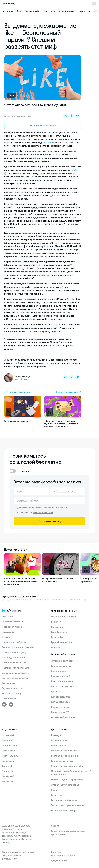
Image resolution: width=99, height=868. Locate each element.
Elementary (57, 627)
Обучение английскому (64, 617)
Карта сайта (58, 795)
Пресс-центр (9, 699)
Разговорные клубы (62, 761)
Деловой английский (63, 686)
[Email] (49, 501)
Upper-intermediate (62, 642)
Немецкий (8, 740)
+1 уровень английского (64, 661)
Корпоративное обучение (16, 678)
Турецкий (7, 766)
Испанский (8, 735)
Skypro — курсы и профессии (67, 780)
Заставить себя (32, 11)
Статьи (55, 790)
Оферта (55, 826)
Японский (7, 781)
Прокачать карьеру (67, 11)
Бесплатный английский (65, 756)
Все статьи (8, 11)
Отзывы (6, 637)
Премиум (56, 735)
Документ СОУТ (59, 860)
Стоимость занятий (13, 622)
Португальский (10, 756)
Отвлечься (85, 11)
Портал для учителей (13, 658)
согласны (26, 299)
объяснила (50, 142)
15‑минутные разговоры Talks (67, 766)
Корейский (8, 776)
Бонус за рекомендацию (15, 673)
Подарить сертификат (14, 663)
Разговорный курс (61, 666)
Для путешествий (61, 676)
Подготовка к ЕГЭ (60, 712)
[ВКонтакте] (4, 704)
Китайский (8, 761)
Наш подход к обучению (15, 642)
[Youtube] (11, 704)
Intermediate (58, 637)
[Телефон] (68, 491)
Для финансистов (61, 697)
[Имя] (31, 491)
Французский (9, 745)
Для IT (54, 692)
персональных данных (56, 508)
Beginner (56, 622)
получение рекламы (43, 513)
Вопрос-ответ (9, 683)
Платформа (8, 632)
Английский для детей (63, 717)
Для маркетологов (61, 707)
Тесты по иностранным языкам (68, 805)
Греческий (8, 771)
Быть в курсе (49, 11)
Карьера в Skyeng (12, 693)
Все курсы (8, 616)
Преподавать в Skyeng (14, 652)
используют (45, 275)
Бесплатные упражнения (65, 800)
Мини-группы (58, 745)
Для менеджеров (60, 702)
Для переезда (59, 671)
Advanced (56, 647)
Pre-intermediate (60, 632)
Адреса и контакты (12, 688)
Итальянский (9, 751)
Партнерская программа (16, 668)
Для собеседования (62, 681)
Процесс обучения (12, 627)
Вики (19, 11)
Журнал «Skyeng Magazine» (66, 785)
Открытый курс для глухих (65, 751)
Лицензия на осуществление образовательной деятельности (18, 855)
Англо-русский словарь (64, 810)
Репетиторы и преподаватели (18, 647)
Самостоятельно (60, 740)
